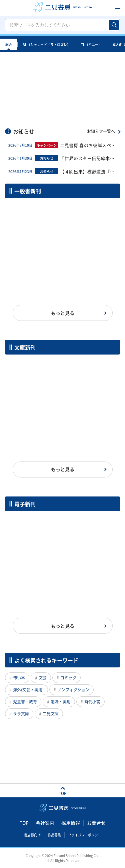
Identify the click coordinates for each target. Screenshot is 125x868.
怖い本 (19, 678)
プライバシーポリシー (85, 835)
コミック (68, 678)
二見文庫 (51, 714)
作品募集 (54, 835)
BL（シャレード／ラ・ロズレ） (46, 44)
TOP (24, 823)
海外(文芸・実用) (28, 690)
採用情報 (71, 823)
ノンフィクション (73, 690)
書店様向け (32, 835)
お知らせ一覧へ (101, 131)
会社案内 (45, 823)
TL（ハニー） (91, 44)
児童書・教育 (25, 702)
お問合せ (96, 823)
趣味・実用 (61, 702)
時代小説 (92, 702)
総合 (9, 44)
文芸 (43, 678)
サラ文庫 (21, 714)
